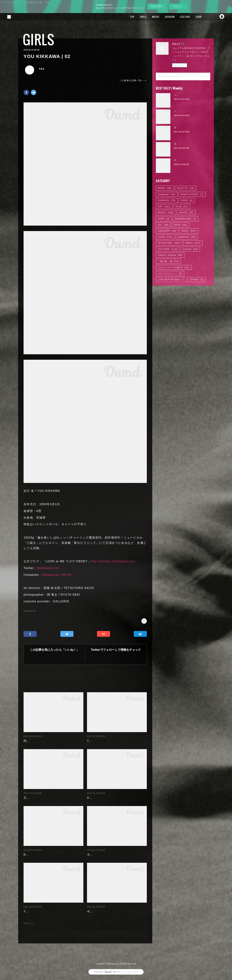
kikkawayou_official (57, 575)
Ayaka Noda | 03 (100, 798)
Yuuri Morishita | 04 (39, 911)
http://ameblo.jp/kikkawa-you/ (113, 561)
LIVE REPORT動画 (171, 280)
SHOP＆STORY (192, 194)
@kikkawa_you (48, 568)
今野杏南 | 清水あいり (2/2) (107, 855)
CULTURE (180, 17)
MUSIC (151, 17)
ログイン (178, 6)
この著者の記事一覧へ (133, 80)
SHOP (193, 17)
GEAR (165, 237)
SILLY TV (186, 188)
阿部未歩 (30, 741)
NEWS (165, 188)
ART (164, 207)
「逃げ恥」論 (168, 261)
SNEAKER (167, 231)
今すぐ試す (157, 6)
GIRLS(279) (30, 611)
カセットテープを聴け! (174, 267)
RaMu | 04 (31, 855)
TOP (127, 17)
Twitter (215, 17)
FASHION (165, 17)
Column (190, 249)
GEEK (189, 231)
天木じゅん (31, 798)
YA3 (42, 69)
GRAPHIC (187, 237)
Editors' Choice (170, 255)
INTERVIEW (169, 243)
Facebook (208, 17)
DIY (163, 225)
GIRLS (138, 17)
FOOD (187, 200)
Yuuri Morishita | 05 (102, 741)
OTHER (197, 280)
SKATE (186, 213)
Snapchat (222, 17)
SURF (164, 219)
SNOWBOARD (186, 219)
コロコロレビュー (170, 273)
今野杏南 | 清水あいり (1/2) (107, 911)
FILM (182, 207)
